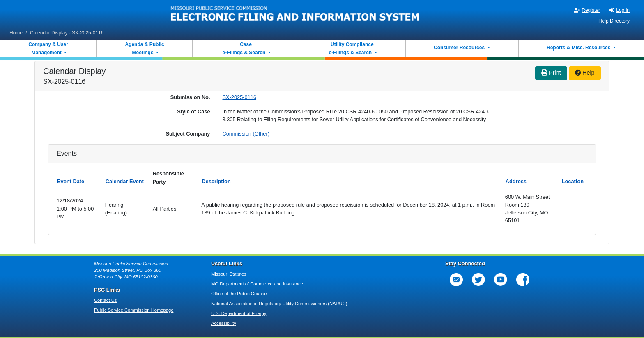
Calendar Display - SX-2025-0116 (67, 33)
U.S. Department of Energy (239, 313)
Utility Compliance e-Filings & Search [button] (351, 48)
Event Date (71, 181)
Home (16, 33)
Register (587, 10)
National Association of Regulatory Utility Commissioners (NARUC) (279, 304)
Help (585, 73)
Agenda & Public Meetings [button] (144, 48)
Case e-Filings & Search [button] (244, 48)
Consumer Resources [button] (460, 48)
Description (216, 181)
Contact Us (105, 300)
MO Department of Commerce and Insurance (257, 284)
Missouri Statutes (229, 274)
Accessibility (224, 323)
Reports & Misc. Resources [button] (579, 48)
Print (551, 73)
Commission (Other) (246, 134)
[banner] (295, 14)
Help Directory (614, 21)
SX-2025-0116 (240, 97)
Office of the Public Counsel (239, 294)
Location (573, 181)
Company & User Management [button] (48, 48)
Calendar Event (125, 181)
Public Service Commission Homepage (134, 310)
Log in (620, 10)
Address (516, 181)
